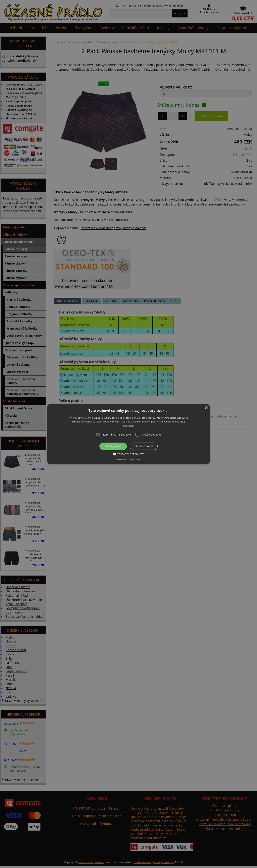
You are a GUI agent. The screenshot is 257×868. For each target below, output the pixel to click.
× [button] (206, 408)
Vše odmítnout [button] (144, 446)
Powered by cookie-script (129, 460)
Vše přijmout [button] (113, 446)
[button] (128, 434)
